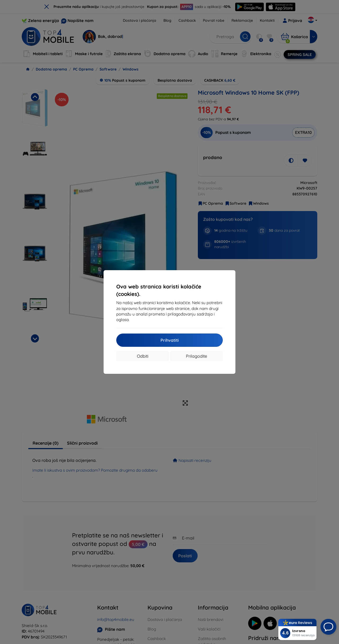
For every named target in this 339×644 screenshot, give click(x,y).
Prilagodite (197, 356)
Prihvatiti (170, 340)
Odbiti (143, 356)
